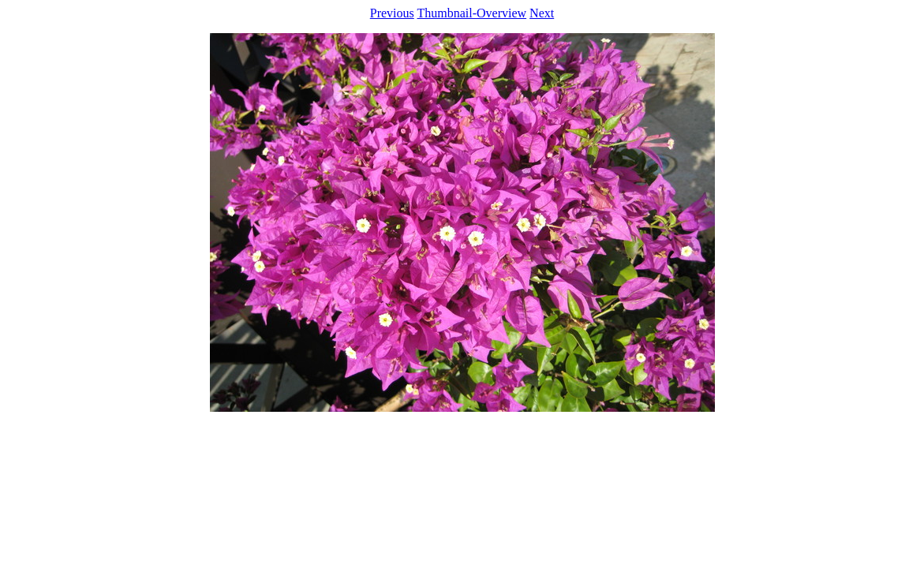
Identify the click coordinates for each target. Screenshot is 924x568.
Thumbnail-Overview (471, 13)
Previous (392, 13)
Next (542, 13)
